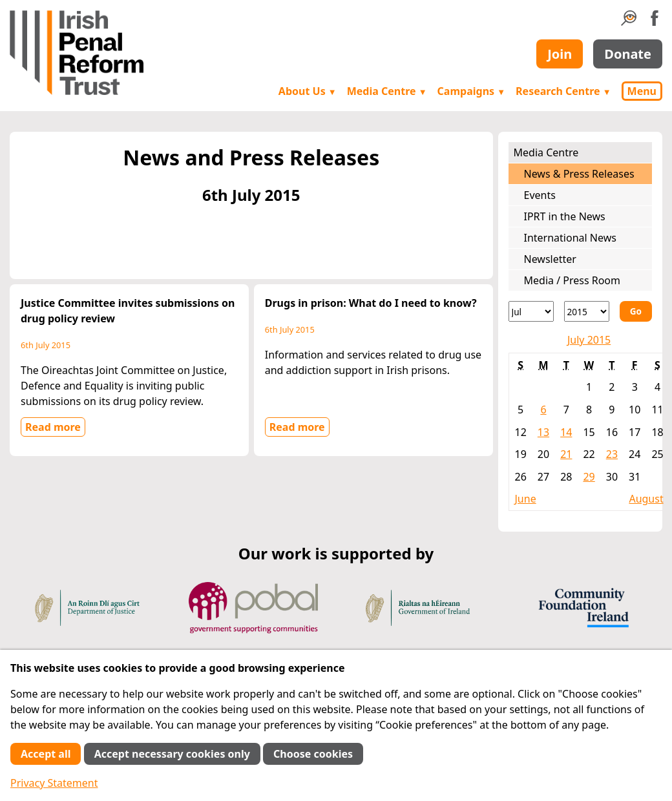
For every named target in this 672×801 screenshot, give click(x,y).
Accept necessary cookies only (172, 754)
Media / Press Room (572, 280)
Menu (642, 91)
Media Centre (387, 91)
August (646, 499)
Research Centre (563, 91)
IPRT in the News (565, 216)
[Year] (587, 311)
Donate (628, 54)
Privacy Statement (54, 783)
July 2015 (589, 340)
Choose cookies (313, 754)
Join (560, 54)
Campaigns (472, 91)
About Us (308, 91)
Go (636, 311)
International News (570, 238)
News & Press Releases (579, 174)
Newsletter (550, 259)
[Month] (531, 311)
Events (540, 195)
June (526, 499)
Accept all (46, 754)
